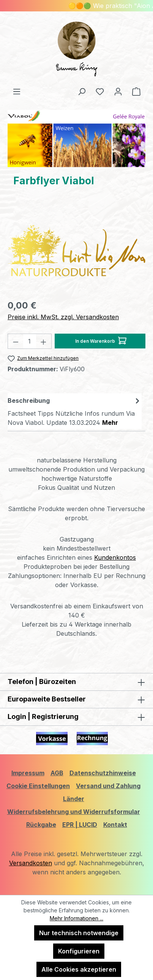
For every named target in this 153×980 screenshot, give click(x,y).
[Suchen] (82, 91)
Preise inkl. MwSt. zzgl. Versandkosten (63, 317)
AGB (57, 773)
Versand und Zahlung (108, 786)
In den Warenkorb (101, 339)
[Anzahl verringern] (16, 341)
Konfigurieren (79, 951)
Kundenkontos (115, 557)
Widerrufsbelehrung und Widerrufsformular (74, 812)
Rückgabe (41, 825)
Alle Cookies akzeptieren (79, 969)
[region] (76, 250)
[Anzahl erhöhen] (44, 341)
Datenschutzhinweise (103, 773)
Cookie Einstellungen (38, 786)
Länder (74, 799)
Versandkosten (31, 863)
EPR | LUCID (80, 825)
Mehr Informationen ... (76, 918)
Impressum (28, 773)
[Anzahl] (30, 341)
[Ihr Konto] (118, 91)
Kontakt (115, 825)
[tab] (75, 411)
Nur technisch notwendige (79, 933)
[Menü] (17, 91)
